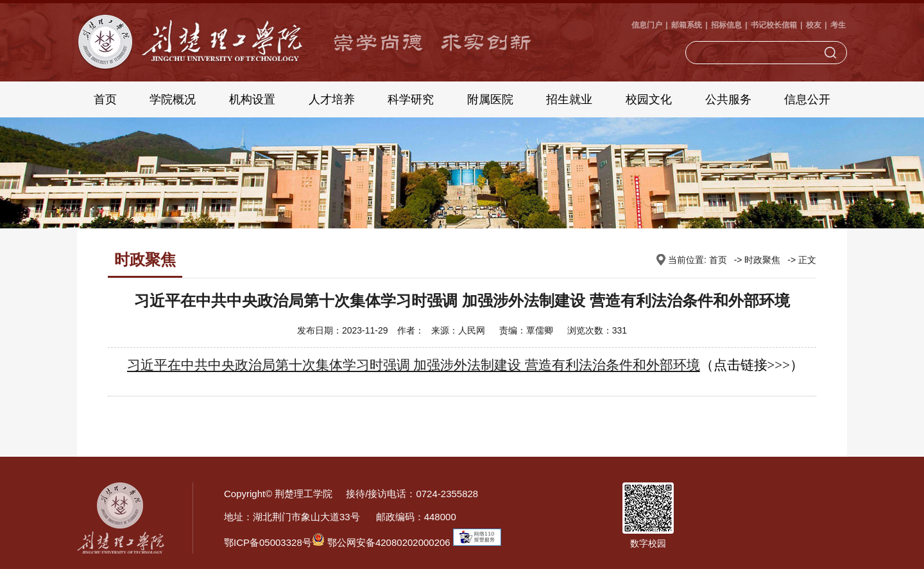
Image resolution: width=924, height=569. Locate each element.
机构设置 (252, 99)
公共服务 (728, 99)
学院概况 (173, 99)
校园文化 (649, 99)
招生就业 (569, 99)
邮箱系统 (687, 25)
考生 (838, 25)
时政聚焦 (762, 260)
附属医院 (490, 99)
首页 (105, 99)
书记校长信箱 (774, 25)
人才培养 (332, 99)
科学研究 (411, 99)
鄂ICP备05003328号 (268, 542)
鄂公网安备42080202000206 (381, 542)
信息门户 (647, 25)
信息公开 (807, 99)
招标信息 (726, 25)
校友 (814, 25)
